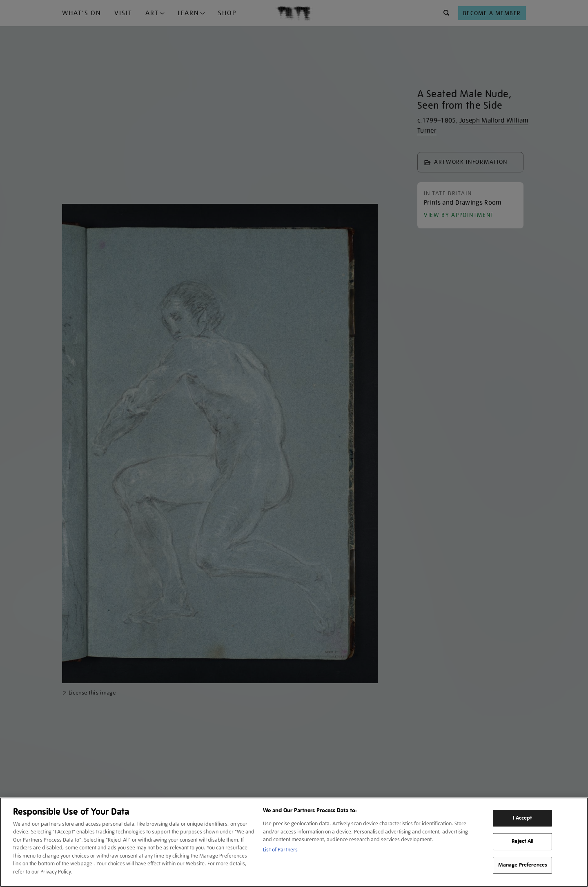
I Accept (522, 818)
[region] (294, 842)
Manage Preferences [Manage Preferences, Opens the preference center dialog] (523, 865)
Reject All (522, 841)
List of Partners (280, 850)
